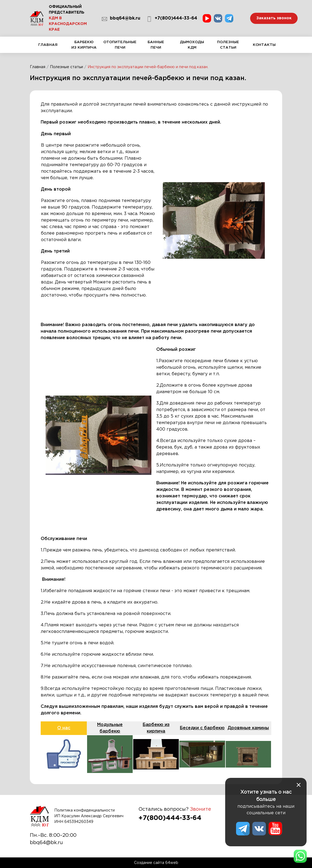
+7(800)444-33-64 (172, 19)
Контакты (264, 48)
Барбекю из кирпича (84, 47)
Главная (48, 48)
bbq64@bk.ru (121, 19)
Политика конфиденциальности (85, 810)
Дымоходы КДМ (192, 47)
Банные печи (156, 47)
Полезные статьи (228, 47)
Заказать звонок (274, 18)
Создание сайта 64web (156, 863)
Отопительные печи (120, 47)
